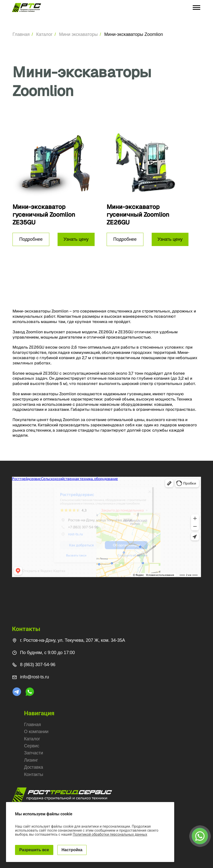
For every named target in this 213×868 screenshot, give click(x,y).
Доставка (34, 767)
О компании (36, 732)
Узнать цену (76, 239)
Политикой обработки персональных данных (110, 834)
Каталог (44, 34)
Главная (21, 34)
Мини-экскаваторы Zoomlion (134, 34)
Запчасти (34, 753)
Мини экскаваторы (78, 34)
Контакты (34, 774)
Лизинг (31, 760)
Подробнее (31, 239)
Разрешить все (34, 850)
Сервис (32, 746)
